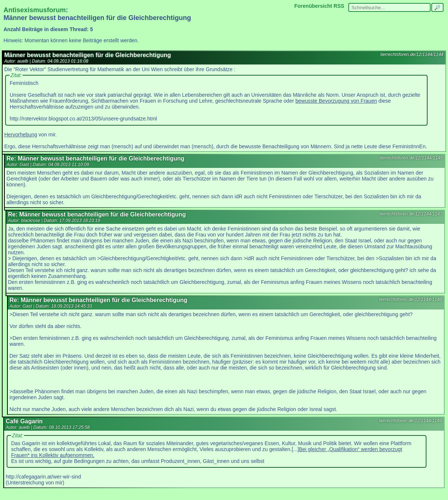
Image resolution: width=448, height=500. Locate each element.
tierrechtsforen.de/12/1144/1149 (410, 421)
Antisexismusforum (35, 10)
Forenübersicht (313, 6)
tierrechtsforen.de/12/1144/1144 (412, 54)
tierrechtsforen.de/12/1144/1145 (411, 158)
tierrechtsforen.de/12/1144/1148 (410, 299)
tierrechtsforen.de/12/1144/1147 (411, 214)
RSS (339, 6)
